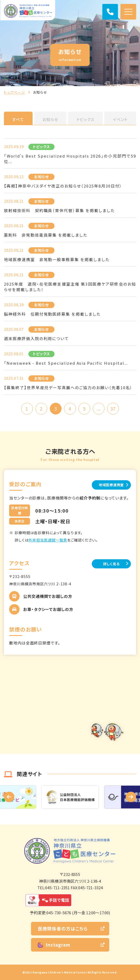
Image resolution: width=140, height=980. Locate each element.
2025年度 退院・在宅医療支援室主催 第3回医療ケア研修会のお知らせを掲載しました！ (70, 287)
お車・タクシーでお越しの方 (48, 609)
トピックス (86, 119)
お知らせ (50, 119)
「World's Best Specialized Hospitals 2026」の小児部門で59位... (70, 159)
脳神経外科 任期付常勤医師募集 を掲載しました (52, 314)
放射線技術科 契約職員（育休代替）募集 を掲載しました (59, 210)
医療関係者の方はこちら (63, 928)
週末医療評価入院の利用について (36, 338)
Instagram (54, 945)
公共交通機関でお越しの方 (48, 596)
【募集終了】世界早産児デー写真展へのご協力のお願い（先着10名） (68, 387)
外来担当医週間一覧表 (48, 540)
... (99, 409)
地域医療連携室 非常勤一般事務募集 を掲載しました (57, 259)
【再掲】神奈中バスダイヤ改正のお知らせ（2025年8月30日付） (63, 186)
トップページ (15, 92)
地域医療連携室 (111, 485)
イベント (120, 119)
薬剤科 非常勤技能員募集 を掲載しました (46, 235)
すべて (18, 119)
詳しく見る (111, 564)
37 (113, 409)
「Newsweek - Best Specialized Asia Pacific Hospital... (66, 363)
